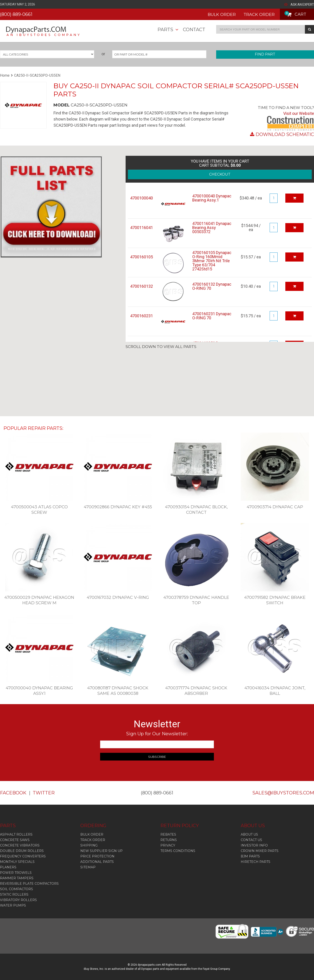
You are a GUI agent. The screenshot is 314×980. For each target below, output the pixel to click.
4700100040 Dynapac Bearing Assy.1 (212, 198)
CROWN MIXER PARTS (260, 851)
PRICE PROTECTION (97, 856)
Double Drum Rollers (22, 851)
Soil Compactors (16, 889)
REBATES (168, 834)
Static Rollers (14, 894)
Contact (194, 30)
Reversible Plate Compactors (29, 884)
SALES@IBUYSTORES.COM (283, 793)
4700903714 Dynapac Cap (275, 507)
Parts (165, 30)
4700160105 (142, 257)
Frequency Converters (23, 856)
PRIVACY (168, 845)
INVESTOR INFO (254, 845)
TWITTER (44, 793)
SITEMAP (88, 867)
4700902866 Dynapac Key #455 (118, 507)
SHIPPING (89, 845)
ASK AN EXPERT (302, 5)
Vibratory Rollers (18, 900)
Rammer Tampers (17, 878)
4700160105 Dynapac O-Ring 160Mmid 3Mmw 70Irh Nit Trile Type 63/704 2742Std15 (212, 261)
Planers (8, 867)
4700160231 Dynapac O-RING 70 (212, 316)
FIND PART (265, 54)
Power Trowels (16, 873)
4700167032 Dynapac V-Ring (118, 597)
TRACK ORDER (259, 15)
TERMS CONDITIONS (178, 851)
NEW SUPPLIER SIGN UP (101, 851)
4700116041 (142, 228)
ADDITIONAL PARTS (97, 862)
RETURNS (169, 840)
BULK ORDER (222, 15)
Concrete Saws (15, 840)
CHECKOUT (220, 174)
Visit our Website (299, 113)
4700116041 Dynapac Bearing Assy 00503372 (212, 228)
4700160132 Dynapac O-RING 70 (212, 286)
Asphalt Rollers (16, 834)
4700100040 (142, 198)
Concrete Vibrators (20, 845)
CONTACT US (251, 840)
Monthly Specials (17, 862)
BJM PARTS (250, 856)
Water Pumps (13, 905)
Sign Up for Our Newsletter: (157, 734)
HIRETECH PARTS (256, 862)
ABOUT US (249, 834)
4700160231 (142, 316)
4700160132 (142, 286)
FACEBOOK (13, 793)
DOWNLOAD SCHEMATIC (285, 134)
